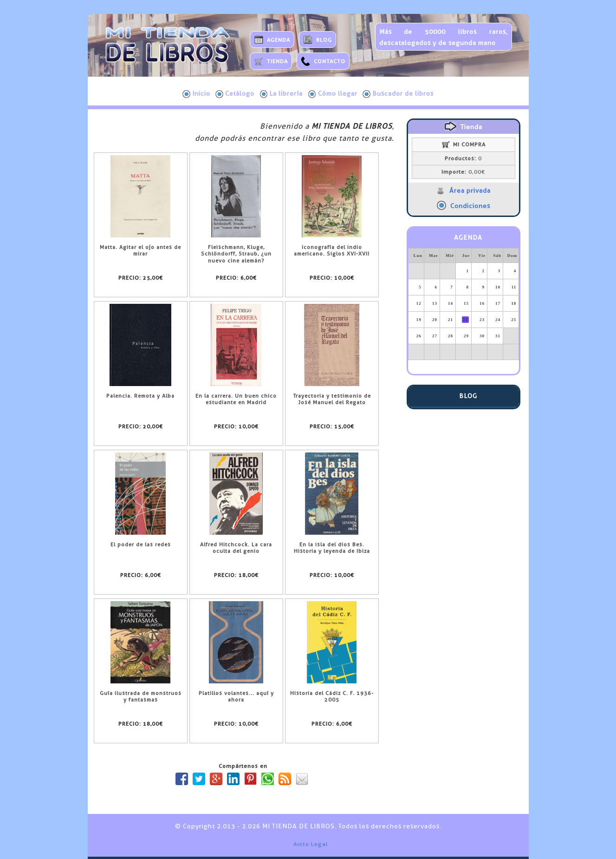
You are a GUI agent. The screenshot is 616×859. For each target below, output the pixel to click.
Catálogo (235, 94)
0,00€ (463, 172)
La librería (282, 94)
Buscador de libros (398, 94)
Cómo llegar (333, 94)
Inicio (196, 94)
